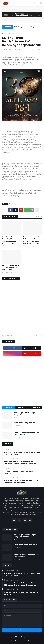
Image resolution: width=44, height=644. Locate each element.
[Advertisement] (22, 381)
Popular (9, 408)
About (21, 640)
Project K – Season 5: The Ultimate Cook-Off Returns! (11, 268)
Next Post (37, 335)
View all (39, 217)
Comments (35, 408)
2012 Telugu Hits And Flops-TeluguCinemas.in (25, 27)
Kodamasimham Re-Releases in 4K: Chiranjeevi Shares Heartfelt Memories (32, 240)
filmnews (12, 33)
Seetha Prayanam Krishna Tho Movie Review (26, 434)
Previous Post (9, 335)
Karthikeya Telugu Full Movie (26, 423)
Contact (29, 640)
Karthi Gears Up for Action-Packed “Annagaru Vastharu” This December (23, 481)
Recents (22, 408)
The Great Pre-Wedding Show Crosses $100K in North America (9, 240)
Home (5, 33)
